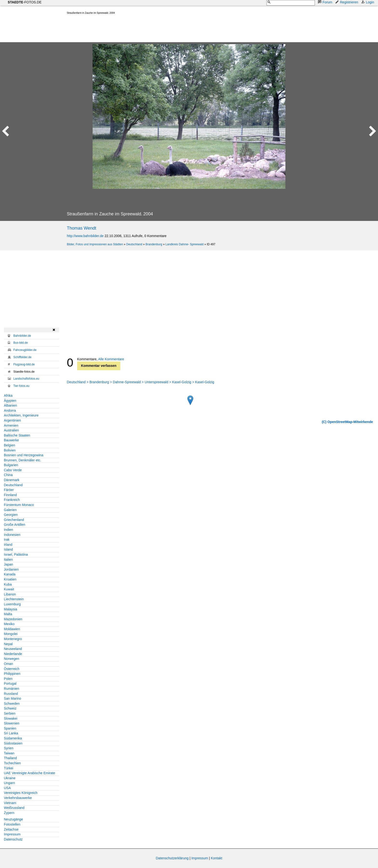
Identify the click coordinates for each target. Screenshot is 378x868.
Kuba (8, 584)
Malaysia (10, 609)
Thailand (10, 758)
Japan (8, 564)
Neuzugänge (13, 819)
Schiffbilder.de (22, 357)
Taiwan (9, 753)
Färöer (9, 490)
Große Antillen (15, 525)
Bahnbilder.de (22, 336)
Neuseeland (13, 649)
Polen (8, 679)
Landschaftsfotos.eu (26, 379)
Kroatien (10, 579)
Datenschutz (13, 839)
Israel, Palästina (16, 554)
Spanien (10, 728)
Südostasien (13, 743)
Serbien (10, 713)
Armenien (11, 425)
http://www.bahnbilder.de (85, 236)
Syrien (9, 748)
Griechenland (14, 520)
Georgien (11, 515)
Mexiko (9, 624)
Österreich (12, 669)
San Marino (13, 698)
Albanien (10, 405)
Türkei (9, 768)
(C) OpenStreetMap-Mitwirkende (347, 422)
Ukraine (10, 778)
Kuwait (9, 589)
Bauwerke (11, 440)
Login (368, 2)
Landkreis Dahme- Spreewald (184, 244)
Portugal (10, 683)
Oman (8, 664)
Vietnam (10, 803)
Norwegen (12, 659)
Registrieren (347, 2)
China (8, 475)
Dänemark (12, 480)
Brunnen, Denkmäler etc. (23, 460)
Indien (8, 530)
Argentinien (12, 420)
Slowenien (12, 723)
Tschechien (12, 763)
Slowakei (11, 718)
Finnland (10, 495)
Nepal (8, 644)
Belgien (10, 445)
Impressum (12, 834)
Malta (8, 614)
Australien (11, 430)
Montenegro (13, 639)
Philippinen (12, 674)
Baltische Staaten (17, 435)
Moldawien (12, 629)
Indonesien (12, 535)
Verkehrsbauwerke (18, 798)
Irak (7, 540)
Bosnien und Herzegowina (24, 455)
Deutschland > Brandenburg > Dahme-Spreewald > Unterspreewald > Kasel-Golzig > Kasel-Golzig (140, 382)
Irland (8, 545)
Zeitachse (11, 829)
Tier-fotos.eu (21, 386)
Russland (11, 694)
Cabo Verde (13, 470)
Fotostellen (12, 824)
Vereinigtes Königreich (21, 793)
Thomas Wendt (81, 228)
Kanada (10, 574)
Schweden (12, 704)
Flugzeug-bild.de (24, 364)
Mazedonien (13, 619)
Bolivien (10, 450)
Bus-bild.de (20, 343)
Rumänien (12, 689)
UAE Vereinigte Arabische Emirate (29, 773)
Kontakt (216, 858)
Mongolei (11, 634)
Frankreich (12, 500)
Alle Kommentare (111, 359)
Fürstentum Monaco (19, 505)
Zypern (9, 813)
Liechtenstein (14, 599)
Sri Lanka (11, 733)
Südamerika (13, 738)
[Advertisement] (155, 29)
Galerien (10, 510)
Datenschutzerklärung (172, 858)
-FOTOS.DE (25, 2)
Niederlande (13, 654)
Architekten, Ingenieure (21, 415)
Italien (8, 560)
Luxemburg (12, 604)
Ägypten (10, 401)
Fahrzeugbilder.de (25, 350)
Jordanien (11, 569)
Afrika (8, 396)
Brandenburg (154, 244)
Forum (325, 2)
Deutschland (134, 244)
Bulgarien (11, 465)
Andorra (10, 410)
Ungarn (9, 783)
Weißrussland (14, 808)
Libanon (10, 594)
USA (7, 788)
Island (8, 549)
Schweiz (10, 708)
